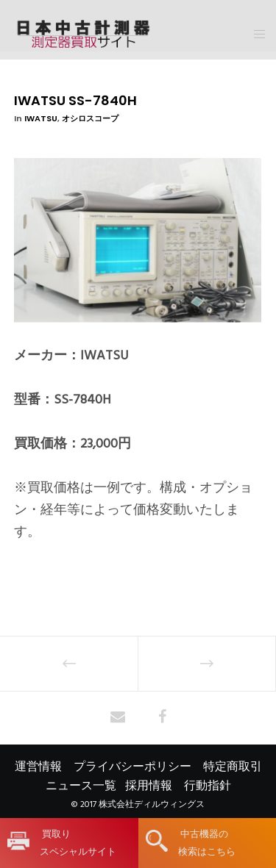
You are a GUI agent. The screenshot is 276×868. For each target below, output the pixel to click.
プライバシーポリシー (132, 767)
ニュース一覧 (81, 786)
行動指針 (208, 786)
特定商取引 (233, 767)
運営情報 (38, 767)
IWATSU (41, 118)
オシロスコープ (90, 118)
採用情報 (149, 786)
